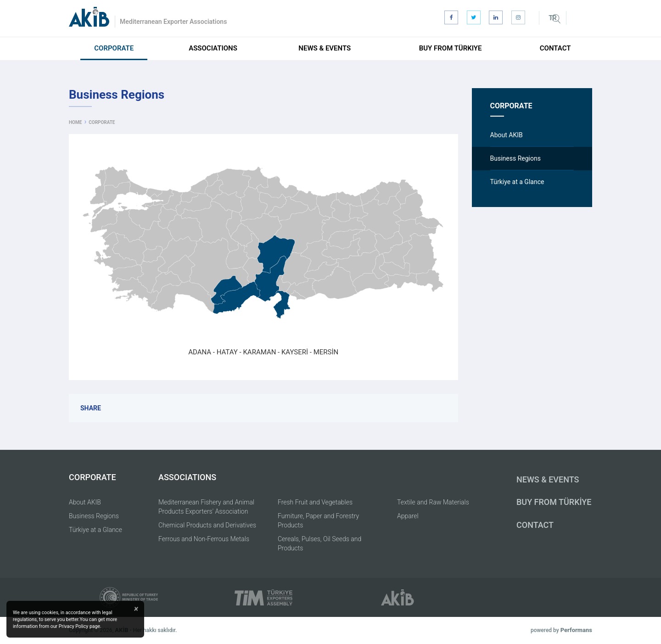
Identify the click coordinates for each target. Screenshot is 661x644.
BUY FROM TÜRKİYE (554, 502)
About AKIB (85, 502)
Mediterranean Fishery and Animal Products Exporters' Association (206, 507)
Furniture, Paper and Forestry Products (318, 521)
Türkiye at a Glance (95, 530)
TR (552, 18)
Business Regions (94, 516)
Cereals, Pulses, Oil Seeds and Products (319, 543)
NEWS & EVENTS (548, 479)
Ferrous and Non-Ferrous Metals (204, 539)
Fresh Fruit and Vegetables (315, 502)
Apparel (408, 516)
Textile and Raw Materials (433, 502)
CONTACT (535, 525)
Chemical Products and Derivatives (207, 525)
